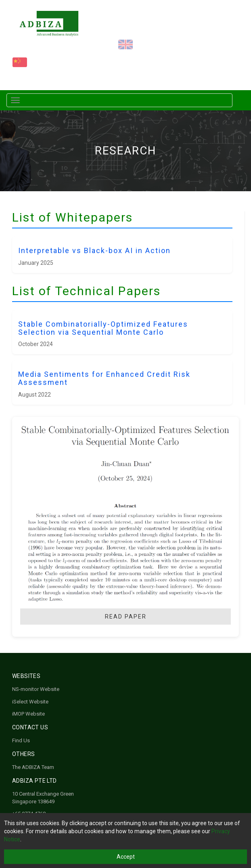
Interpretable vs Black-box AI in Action (94, 250)
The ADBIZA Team (33, 767)
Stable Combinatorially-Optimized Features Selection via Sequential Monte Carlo (103, 328)
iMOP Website (28, 714)
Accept (126, 857)
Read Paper (126, 617)
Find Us (21, 740)
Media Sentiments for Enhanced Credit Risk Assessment (104, 378)
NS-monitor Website (36, 689)
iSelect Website (30, 702)
